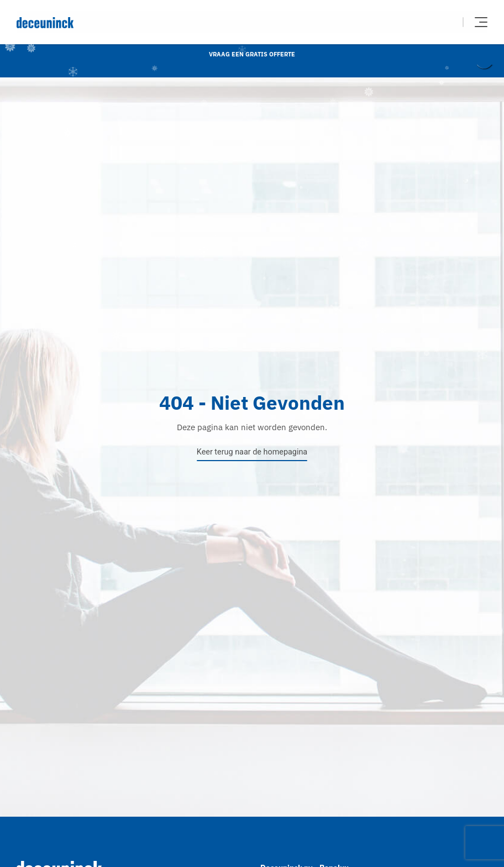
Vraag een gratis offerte (252, 54)
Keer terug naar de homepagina (252, 452)
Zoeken (447, 22)
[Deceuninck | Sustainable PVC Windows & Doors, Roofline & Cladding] (134, 22)
